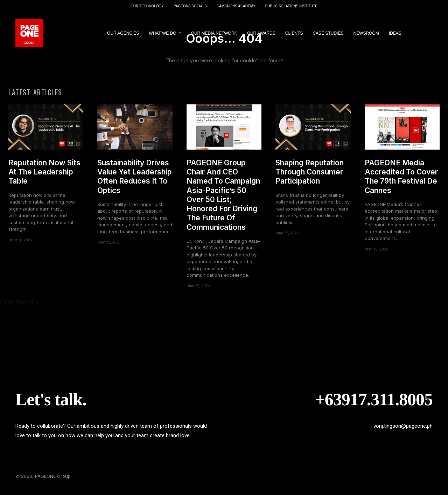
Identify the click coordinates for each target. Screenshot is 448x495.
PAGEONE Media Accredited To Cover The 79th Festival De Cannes (401, 180)
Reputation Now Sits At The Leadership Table (44, 176)
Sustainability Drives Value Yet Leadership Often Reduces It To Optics (135, 180)
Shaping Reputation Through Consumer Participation (310, 176)
